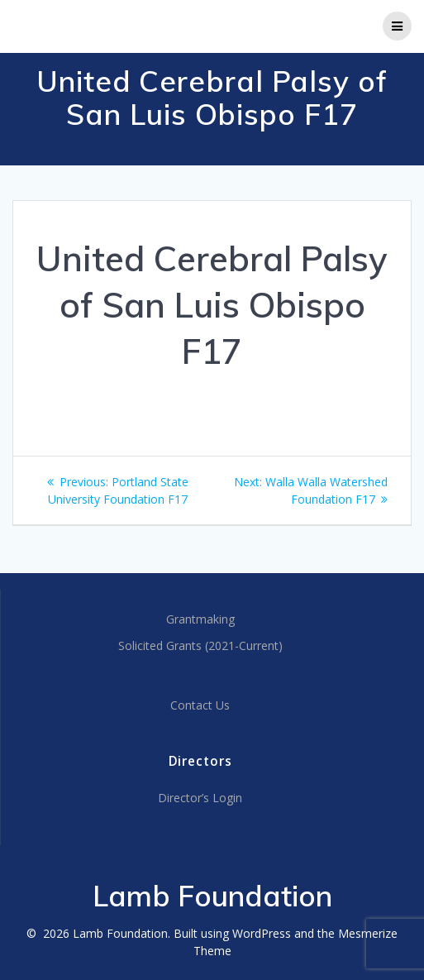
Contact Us (200, 705)
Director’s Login (200, 798)
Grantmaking (200, 619)
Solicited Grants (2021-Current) (200, 645)
